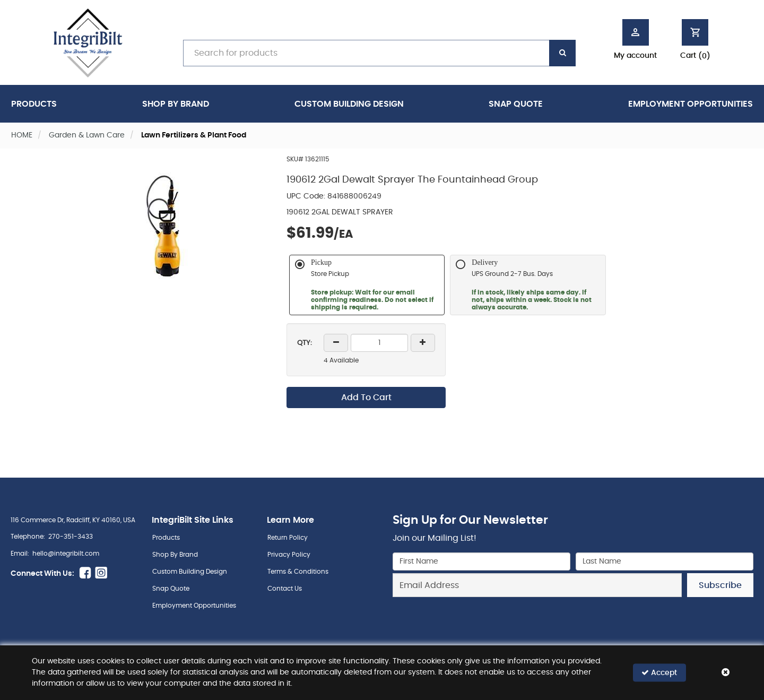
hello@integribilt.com (66, 554)
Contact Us (285, 589)
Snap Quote (516, 104)
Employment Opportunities (691, 104)
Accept (659, 673)
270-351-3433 (71, 537)
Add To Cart (366, 397)
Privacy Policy (289, 555)
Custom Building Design (349, 104)
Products (34, 104)
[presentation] (573, 620)
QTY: (305, 343)
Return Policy (288, 538)
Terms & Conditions (298, 572)
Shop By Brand (176, 104)
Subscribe (720, 585)
